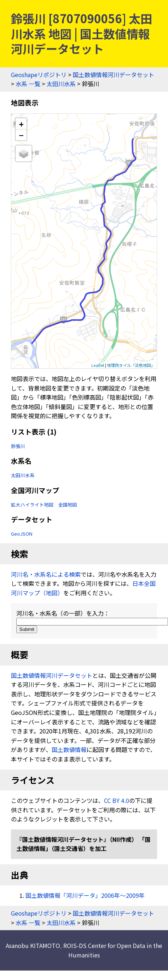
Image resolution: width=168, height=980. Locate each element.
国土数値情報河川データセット (113, 75)
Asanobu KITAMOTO (33, 945)
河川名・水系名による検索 (46, 574)
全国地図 (68, 505)
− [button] (21, 135)
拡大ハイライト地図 (32, 505)
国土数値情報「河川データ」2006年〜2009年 (85, 895)
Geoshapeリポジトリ (39, 75)
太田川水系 (61, 84)
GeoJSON (22, 534)
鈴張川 (18, 446)
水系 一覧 (28, 84)
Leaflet (98, 365)
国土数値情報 (69, 749)
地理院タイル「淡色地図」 (131, 365)
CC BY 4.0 (117, 800)
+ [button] (21, 124)
